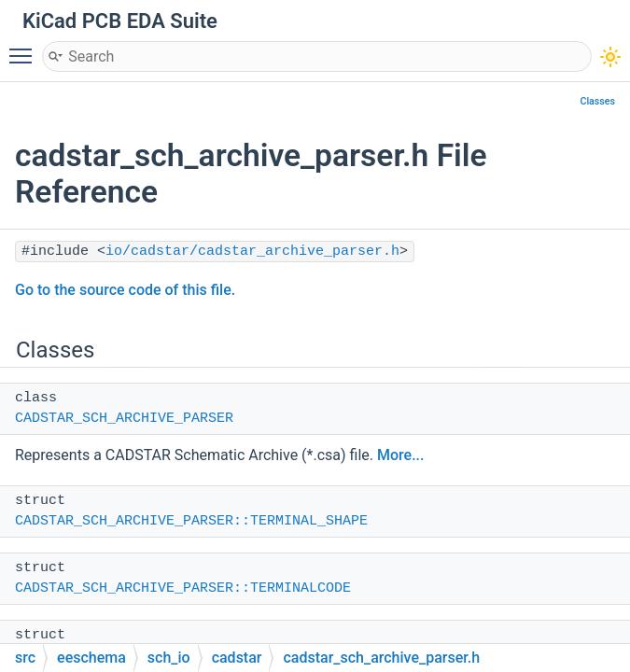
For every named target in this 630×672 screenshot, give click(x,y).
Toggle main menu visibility (25, 48)
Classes (597, 101)
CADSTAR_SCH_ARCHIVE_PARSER (124, 419)
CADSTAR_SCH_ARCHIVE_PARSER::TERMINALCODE (183, 588)
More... (400, 455)
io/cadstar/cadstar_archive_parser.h (252, 252)
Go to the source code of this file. (125, 290)
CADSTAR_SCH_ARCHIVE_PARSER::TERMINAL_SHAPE (191, 521)
